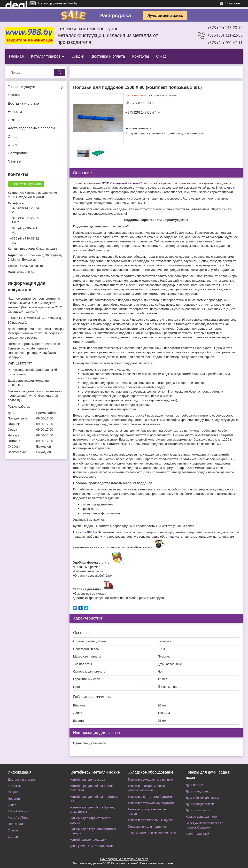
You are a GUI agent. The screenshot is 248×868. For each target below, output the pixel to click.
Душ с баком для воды (202, 798)
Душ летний (194, 785)
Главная (16, 56)
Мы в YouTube (18, 818)
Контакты (141, 56)
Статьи (14, 120)
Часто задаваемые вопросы (31, 128)
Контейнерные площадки (88, 840)
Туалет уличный (197, 834)
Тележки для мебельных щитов (151, 820)
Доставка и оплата (108, 56)
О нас (161, 56)
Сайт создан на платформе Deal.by (124, 859)
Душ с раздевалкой (200, 804)
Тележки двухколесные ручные (150, 779)
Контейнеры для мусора (87, 779)
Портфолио (17, 153)
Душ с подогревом (199, 791)
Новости (15, 112)
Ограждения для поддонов (147, 826)
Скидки (78, 56)
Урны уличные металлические (92, 846)
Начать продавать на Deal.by (58, 3)
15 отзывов (233, 3)
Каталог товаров (46, 56)
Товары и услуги (21, 87)
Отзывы (14, 161)
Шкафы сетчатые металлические (152, 833)
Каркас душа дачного (201, 817)
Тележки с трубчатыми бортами (151, 803)
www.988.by (26, 272)
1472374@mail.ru (31, 266)
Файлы (14, 145)
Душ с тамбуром (198, 810)
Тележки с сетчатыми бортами (150, 797)
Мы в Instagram (19, 811)
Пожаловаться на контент (158, 863)
